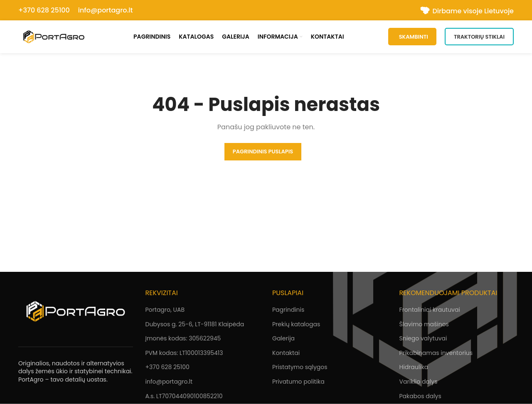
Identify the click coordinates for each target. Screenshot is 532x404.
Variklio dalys (419, 382)
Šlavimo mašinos (424, 325)
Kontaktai (286, 354)
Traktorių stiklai (479, 37)
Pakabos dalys (420, 397)
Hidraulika (414, 368)
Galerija (283, 340)
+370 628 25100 (44, 10)
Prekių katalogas (296, 325)
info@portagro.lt (106, 10)
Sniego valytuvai (423, 340)
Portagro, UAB (165, 310)
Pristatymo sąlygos (300, 368)
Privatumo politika (298, 382)
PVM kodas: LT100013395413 (184, 354)
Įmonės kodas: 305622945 (183, 340)
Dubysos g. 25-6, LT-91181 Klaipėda (195, 325)
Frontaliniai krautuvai (430, 310)
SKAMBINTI (412, 37)
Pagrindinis (288, 310)
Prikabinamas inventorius (436, 354)
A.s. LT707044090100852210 (184, 397)
